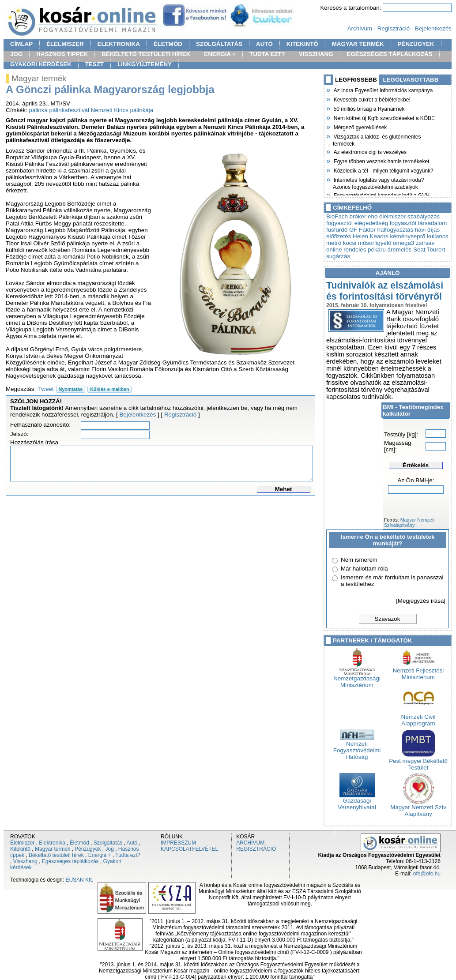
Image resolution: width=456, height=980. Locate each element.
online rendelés (346, 250)
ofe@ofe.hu (427, 874)
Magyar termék (53, 849)
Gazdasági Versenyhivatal (357, 801)
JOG (16, 54)
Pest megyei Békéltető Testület (418, 762)
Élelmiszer (22, 843)
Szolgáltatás (108, 843)
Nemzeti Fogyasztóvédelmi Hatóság (357, 748)
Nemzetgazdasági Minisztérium (357, 679)
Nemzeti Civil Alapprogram (418, 717)
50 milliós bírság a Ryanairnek (369, 108)
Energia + (100, 855)
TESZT (94, 64)
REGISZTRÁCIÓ (256, 849)
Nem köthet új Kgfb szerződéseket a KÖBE (384, 117)
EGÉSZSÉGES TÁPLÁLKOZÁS (390, 54)
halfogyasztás (396, 230)
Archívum (360, 28)
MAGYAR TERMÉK (358, 44)
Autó (132, 843)
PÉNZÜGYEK (416, 44)
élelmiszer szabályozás (409, 216)
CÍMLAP (21, 44)
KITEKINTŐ (302, 44)
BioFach (337, 216)
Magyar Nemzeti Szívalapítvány (409, 522)
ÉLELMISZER (65, 44)
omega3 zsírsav (414, 243)
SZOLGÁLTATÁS (219, 44)
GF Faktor (362, 230)
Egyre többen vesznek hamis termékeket (381, 161)
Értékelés (416, 465)
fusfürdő (337, 230)
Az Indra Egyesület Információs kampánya (383, 90)
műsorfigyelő (375, 243)
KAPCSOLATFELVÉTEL (189, 849)
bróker (358, 216)
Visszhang (25, 861)
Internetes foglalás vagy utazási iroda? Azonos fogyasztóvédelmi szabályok (378, 182)
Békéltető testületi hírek (56, 855)
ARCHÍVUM (250, 843)
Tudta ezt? (128, 855)
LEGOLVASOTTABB (411, 80)
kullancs (437, 236)
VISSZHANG (316, 54)
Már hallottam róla (364, 569)
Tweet (46, 389)
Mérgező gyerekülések (360, 127)
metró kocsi (341, 243)
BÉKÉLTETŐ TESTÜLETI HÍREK (146, 54)
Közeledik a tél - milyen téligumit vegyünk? (383, 170)
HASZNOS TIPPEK (62, 54)
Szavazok (388, 619)
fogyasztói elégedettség (357, 223)
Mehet (284, 489)
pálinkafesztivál (69, 110)
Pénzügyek (88, 849)
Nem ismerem (359, 560)
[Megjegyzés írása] (421, 601)
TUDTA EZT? (267, 54)
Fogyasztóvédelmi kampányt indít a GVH (381, 195)
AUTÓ (264, 44)
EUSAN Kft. (79, 880)
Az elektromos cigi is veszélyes (370, 151)
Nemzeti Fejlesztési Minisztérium (418, 671)
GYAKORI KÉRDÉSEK (41, 64)
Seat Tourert (429, 250)
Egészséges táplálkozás (70, 861)
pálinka (38, 110)
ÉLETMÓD (168, 44)
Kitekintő (20, 849)
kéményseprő (407, 236)
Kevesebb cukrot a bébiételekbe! (372, 99)
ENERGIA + (220, 54)
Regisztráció (394, 28)
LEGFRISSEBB (356, 80)
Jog (109, 849)
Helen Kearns (371, 236)
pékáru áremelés (390, 250)
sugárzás (338, 256)
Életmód (79, 843)
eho (373, 216)
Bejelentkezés (433, 28)
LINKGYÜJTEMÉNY (145, 64)
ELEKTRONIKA (119, 44)
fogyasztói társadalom (418, 223)
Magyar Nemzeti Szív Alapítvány (418, 808)
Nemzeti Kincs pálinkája (122, 110)
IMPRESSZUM (178, 843)
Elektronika (52, 843)
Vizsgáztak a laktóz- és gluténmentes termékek (377, 139)
